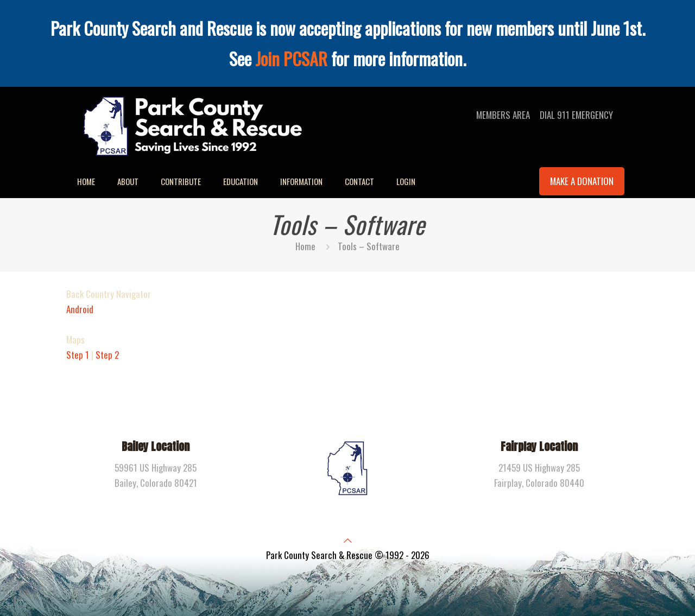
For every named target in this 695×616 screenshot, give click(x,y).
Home (305, 246)
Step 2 (107, 355)
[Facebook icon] (348, 576)
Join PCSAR (291, 58)
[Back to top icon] (348, 540)
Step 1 (78, 355)
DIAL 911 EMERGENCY (576, 115)
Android (80, 309)
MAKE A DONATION (582, 181)
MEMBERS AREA (503, 115)
